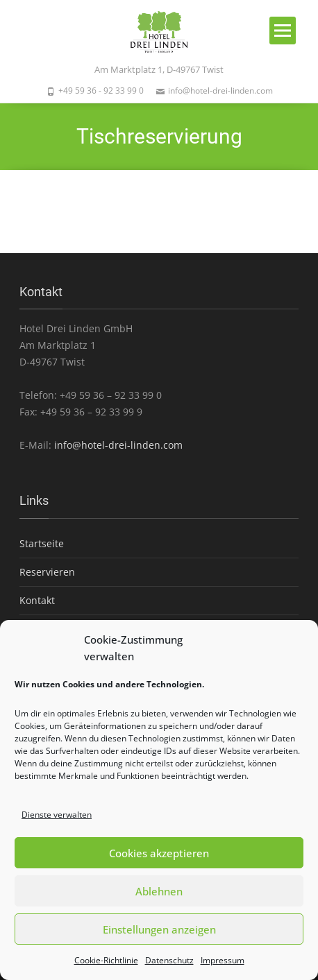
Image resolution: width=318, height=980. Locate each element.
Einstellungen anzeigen (159, 929)
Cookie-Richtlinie (106, 960)
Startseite (42, 543)
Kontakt (37, 600)
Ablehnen (159, 891)
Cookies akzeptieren (159, 853)
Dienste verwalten (57, 815)
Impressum (223, 960)
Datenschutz (169, 960)
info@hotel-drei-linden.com (118, 445)
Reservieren (47, 572)
